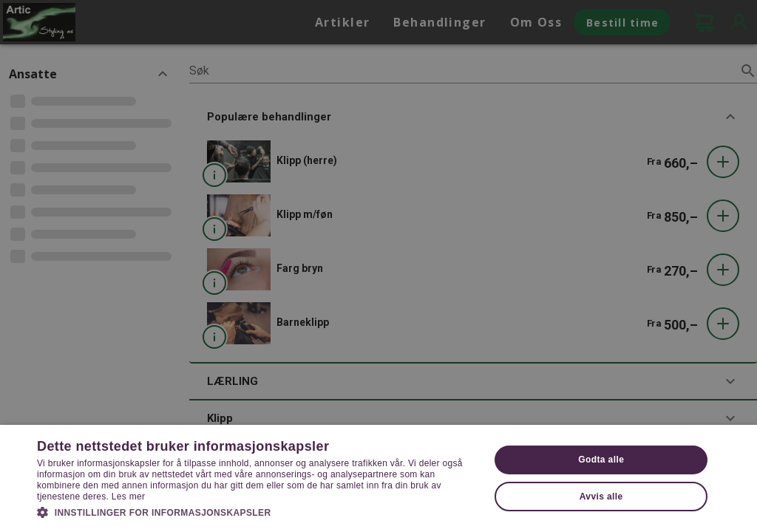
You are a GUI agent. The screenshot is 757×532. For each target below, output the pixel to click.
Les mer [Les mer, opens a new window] (128, 497)
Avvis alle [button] (601, 497)
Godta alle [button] (601, 460)
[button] (257, 511)
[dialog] (378, 266)
